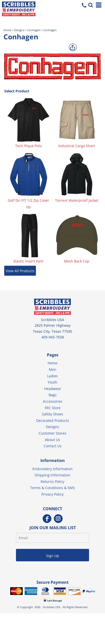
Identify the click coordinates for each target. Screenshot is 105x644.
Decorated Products (53, 420)
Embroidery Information (52, 469)
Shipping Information (52, 475)
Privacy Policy (52, 494)
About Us (52, 440)
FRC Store (53, 408)
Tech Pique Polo (28, 146)
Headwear (53, 389)
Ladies (52, 376)
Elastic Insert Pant (28, 261)
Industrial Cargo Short (77, 146)
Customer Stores (52, 433)
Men (53, 369)
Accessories (53, 401)
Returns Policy (52, 482)
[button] (90, 4)
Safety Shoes (52, 414)
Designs (19, 30)
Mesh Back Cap (77, 261)
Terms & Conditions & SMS (52, 488)
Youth (52, 382)
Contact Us (53, 446)
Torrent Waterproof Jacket (77, 200)
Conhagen (34, 30)
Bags (53, 395)
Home (7, 30)
